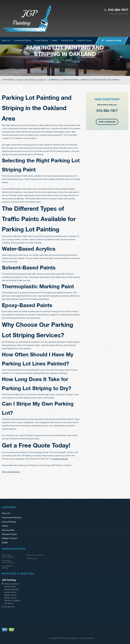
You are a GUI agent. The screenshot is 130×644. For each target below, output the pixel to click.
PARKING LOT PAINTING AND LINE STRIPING (100, 80)
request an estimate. (60, 459)
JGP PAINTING (8, 80)
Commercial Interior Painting (8, 561)
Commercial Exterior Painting (8, 556)
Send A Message (107, 122)
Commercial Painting (22, 40)
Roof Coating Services (11, 472)
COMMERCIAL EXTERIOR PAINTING (63, 80)
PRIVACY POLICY (10, 539)
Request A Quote (84, 40)
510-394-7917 (118, 10)
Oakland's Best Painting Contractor (31, 80)
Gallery (54, 40)
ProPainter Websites (71, 638)
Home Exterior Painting (7, 567)
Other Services (32, 558)
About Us (6, 513)
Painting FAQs (67, 40)
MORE (5, 543)
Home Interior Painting (35, 555)
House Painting (41, 40)
